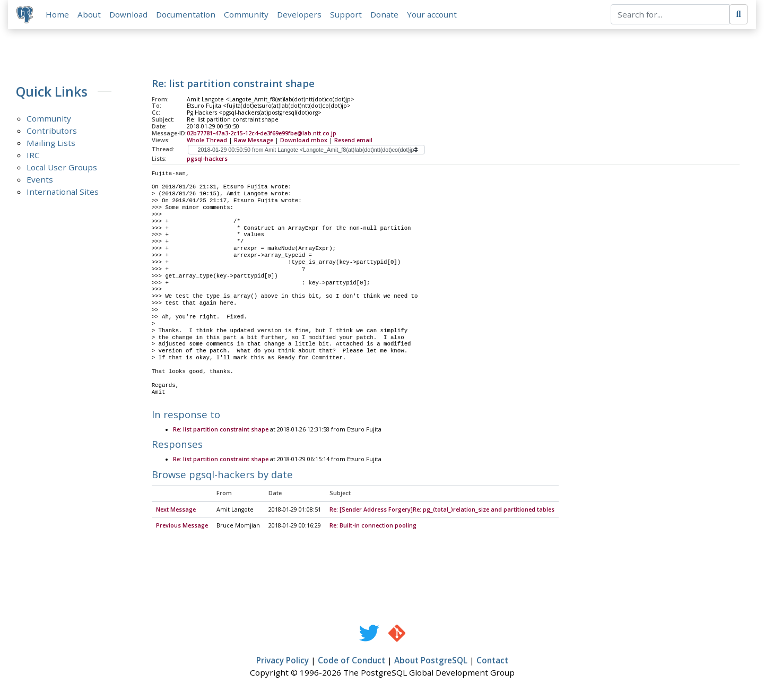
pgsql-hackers (207, 159)
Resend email (353, 140)
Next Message (176, 510)
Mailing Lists (51, 143)
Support (346, 14)
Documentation (186, 14)
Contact (492, 661)
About (89, 14)
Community (246, 14)
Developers (299, 14)
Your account (432, 14)
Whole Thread (207, 140)
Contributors (52, 131)
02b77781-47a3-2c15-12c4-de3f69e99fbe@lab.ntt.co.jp (262, 133)
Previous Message (182, 526)
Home (57, 14)
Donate (384, 14)
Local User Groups (62, 168)
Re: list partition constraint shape (221, 430)
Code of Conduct (351, 661)
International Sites (63, 192)
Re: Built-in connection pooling (373, 526)
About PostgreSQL (431, 661)
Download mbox (304, 140)
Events (40, 180)
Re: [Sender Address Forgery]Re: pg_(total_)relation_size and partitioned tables (442, 510)
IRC (33, 155)
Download (128, 14)
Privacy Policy (283, 661)
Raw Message (254, 140)
